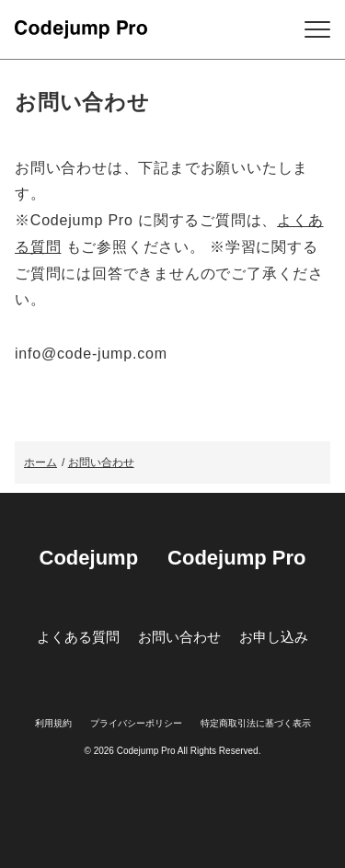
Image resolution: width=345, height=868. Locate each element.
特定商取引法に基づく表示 (256, 723)
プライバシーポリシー (136, 723)
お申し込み (274, 637)
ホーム (40, 463)
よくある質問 (78, 637)
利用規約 (53, 723)
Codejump (89, 558)
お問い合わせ (101, 463)
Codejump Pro (236, 558)
